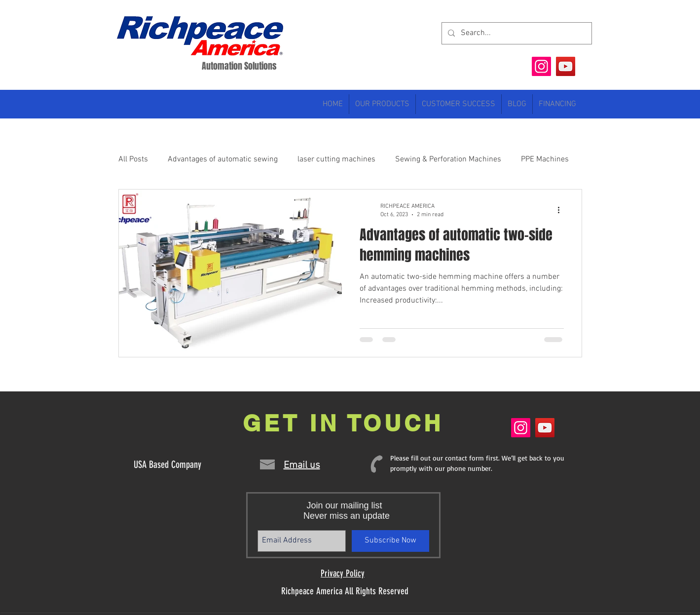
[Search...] (516, 33)
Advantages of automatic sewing (223, 159)
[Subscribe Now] (390, 541)
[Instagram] (541, 66)
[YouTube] (566, 66)
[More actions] (562, 210)
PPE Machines (545, 159)
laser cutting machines (336, 159)
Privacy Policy (343, 573)
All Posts (133, 159)
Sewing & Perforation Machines (448, 159)
